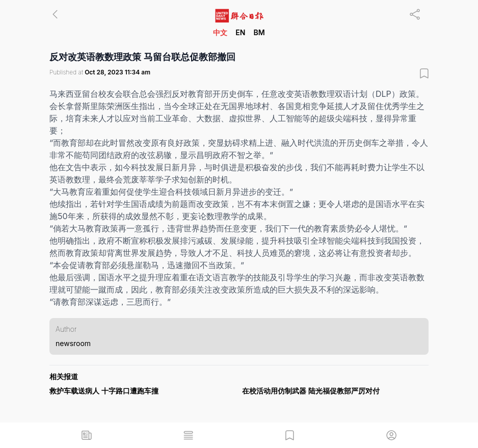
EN (240, 32)
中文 (220, 32)
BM (259, 32)
